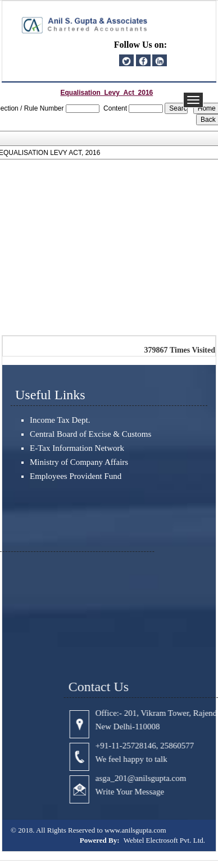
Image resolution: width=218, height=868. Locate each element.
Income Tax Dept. (60, 420)
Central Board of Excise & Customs (90, 434)
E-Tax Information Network (77, 448)
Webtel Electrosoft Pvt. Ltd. (164, 840)
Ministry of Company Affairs (79, 462)
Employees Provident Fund (76, 476)
